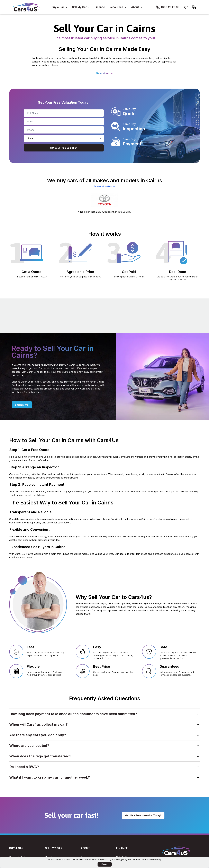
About (135, 7)
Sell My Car (79, 7)
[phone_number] (64, 130)
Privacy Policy (155, 860)
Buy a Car (58, 7)
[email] (64, 121)
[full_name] (64, 113)
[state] (64, 138)
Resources (116, 7)
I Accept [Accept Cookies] (105, 864)
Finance (100, 7)
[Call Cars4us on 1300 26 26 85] (168, 7)
